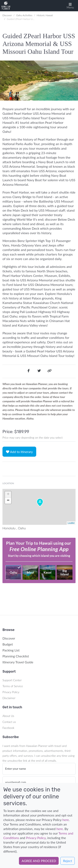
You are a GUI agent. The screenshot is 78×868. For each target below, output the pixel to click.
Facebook (8, 728)
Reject (68, 861)
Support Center (12, 680)
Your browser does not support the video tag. (39, 561)
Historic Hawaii (45, 15)
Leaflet (71, 523)
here (66, 820)
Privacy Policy (11, 692)
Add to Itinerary (19, 452)
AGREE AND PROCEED (39, 861)
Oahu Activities (24, 15)
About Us (8, 716)
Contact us (9, 722)
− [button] (8, 501)
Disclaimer (9, 698)
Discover (7, 15)
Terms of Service (13, 686)
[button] (70, 6)
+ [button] (8, 494)
